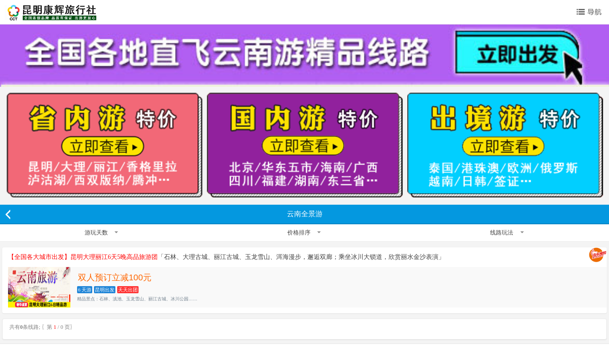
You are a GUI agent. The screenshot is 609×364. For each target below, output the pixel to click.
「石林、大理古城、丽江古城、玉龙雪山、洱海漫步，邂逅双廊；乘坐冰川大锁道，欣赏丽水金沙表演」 (226, 257)
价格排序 (304, 233)
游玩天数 (101, 233)
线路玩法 (507, 233)
